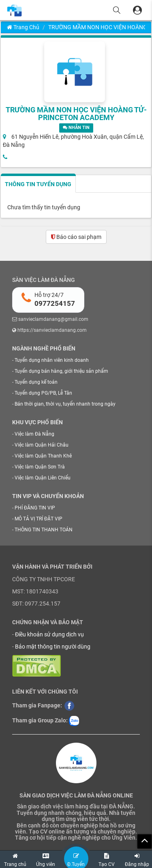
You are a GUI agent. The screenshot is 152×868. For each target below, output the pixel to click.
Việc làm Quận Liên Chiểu (43, 478)
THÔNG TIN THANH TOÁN (44, 530)
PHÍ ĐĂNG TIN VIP (35, 508)
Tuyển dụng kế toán (36, 382)
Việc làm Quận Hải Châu (42, 445)
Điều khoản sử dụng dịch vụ (49, 634)
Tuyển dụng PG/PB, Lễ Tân (43, 393)
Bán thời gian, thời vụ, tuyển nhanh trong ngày (65, 404)
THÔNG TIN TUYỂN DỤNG (38, 184)
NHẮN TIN (76, 128)
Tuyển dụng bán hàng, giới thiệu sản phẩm (61, 371)
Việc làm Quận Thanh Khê (43, 456)
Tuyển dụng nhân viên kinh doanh (52, 360)
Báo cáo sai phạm (76, 237)
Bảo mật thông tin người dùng (53, 647)
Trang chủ (23, 27)
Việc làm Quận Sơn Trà (40, 467)
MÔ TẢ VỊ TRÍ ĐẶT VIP (39, 519)
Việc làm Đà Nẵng (34, 434)
